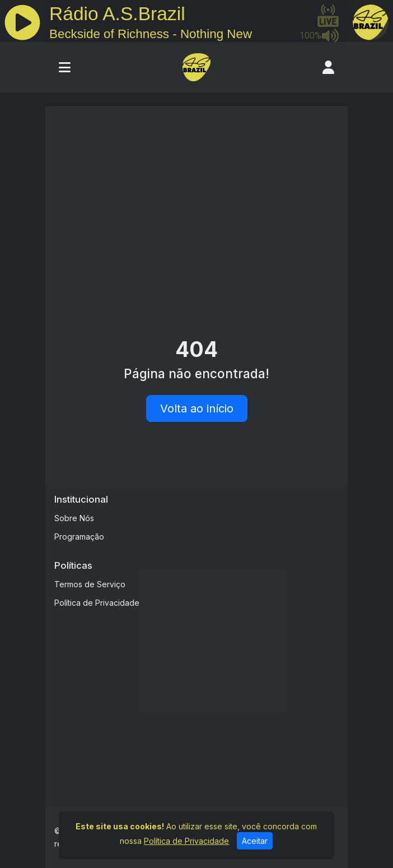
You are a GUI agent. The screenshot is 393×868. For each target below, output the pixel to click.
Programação (79, 537)
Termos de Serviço (90, 584)
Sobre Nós (74, 518)
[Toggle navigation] (65, 67)
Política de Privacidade (97, 603)
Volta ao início (197, 409)
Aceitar (255, 841)
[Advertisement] (196, 199)
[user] (328, 67)
